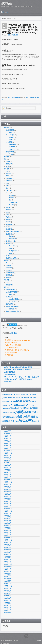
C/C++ (8, 176)
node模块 (33, 401)
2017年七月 (7, 550)
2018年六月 (7, 523)
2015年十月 (7, 588)
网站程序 (6, 261)
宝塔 (13, 413)
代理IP (28, 408)
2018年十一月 (8, 511)
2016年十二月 (8, 564)
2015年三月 (7, 605)
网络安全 (9, 164)
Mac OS (9, 207)
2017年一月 (7, 562)
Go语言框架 (10, 130)
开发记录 (12, 309)
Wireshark (15, 408)
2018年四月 (7, 528)
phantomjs (6, 405)
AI (7, 171)
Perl (8, 212)
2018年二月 (7, 533)
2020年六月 (7, 465)
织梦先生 (7, 3)
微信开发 (9, 234)
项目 (5, 287)
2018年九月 (7, 516)
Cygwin (16, 394)
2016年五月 (7, 576)
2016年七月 (7, 571)
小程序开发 (30, 412)
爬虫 (12, 421)
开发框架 (6, 128)
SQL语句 (23, 405)
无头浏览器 (10, 304)
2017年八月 (7, 547)
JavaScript (10, 190)
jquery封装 (12, 398)
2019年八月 (7, 489)
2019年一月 (7, 506)
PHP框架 (9, 142)
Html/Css (9, 181)
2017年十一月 (8, 540)
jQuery (6, 397)
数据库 (8, 244)
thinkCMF (12, 147)
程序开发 (6, 169)
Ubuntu (11, 205)
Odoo (11, 294)
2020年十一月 (8, 453)
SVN (28, 405)
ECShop (9, 268)
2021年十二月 (8, 434)
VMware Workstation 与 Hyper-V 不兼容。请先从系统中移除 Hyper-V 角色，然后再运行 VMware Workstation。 (20, 29)
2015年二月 (7, 608)
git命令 (23, 394)
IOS (7, 186)
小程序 (11, 236)
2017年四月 (7, 557)
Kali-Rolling (13, 202)
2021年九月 (7, 439)
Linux (8, 193)
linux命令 (25, 397)
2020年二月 (7, 475)
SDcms (9, 270)
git (20, 394)
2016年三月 (7, 581)
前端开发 (9, 229)
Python (9, 217)
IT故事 (8, 161)
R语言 (8, 219)
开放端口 (12, 417)
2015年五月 (7, 600)
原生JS (8, 413)
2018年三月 (7, 530)
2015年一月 (7, 610)
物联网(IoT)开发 (11, 258)
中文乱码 (23, 408)
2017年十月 (7, 542)
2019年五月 (7, 497)
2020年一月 (7, 477)
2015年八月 (7, 593)
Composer (9, 394)
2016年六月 (7, 574)
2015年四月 (7, 603)
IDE (30, 394)
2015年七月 (7, 596)
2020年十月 (7, 455)
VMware (31, 98)
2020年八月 (7, 460)
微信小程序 (24, 417)
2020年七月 (7, 463)
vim (32, 405)
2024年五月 (7, 431)
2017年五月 (7, 555)
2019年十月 (7, 484)
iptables (34, 394)
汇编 (8, 256)
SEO (8, 282)
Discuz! (9, 265)
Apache (9, 174)
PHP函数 (14, 405)
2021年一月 (7, 448)
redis (10, 253)
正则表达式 (6, 421)
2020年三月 (7, 472)
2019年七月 (7, 492)
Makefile (33, 398)
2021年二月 (7, 446)
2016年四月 (7, 579)
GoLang (9, 178)
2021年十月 (7, 436)
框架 (37, 417)
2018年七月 (7, 521)
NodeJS (9, 210)
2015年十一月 (8, 586)
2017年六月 (7, 552)
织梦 (8, 277)
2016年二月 (7, 584)
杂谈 (5, 159)
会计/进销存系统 (11, 292)
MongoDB (12, 246)
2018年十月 (7, 513)
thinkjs (11, 139)
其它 (8, 227)
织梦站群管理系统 (12, 307)
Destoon (9, 263)
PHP (8, 215)
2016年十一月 (8, 567)
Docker (11, 198)
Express (11, 137)
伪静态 (32, 408)
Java (8, 188)
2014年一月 (7, 613)
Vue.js (11, 154)
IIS (7, 183)
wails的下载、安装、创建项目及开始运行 (17, 370)
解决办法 (36, 421)
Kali (10, 200)
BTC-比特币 (13, 302)
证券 (8, 166)
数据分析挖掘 (11, 241)
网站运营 (6, 280)
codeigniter (13, 144)
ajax (4, 394)
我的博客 (6, 157)
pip (19, 405)
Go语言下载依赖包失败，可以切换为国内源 (18, 367)
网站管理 (9, 285)
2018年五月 (7, 526)
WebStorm (6, 408)
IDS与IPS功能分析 (10, 374)
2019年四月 (7, 499)
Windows (9, 224)
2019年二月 (7, 504)
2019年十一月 (8, 482)
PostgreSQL (13, 251)
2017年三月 (7, 559)
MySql (11, 248)
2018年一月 (7, 535)
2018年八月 (7, 518)
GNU (27, 394)
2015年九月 (7, 591)
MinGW (5, 401)
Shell (8, 222)
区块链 (8, 297)
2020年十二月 (8, 451)
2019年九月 (7, 487)
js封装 (18, 398)
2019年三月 (7, 501)
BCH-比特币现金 (14, 299)
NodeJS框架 (10, 135)
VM (27, 98)
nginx (14, 401)
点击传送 (13, 333)
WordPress (10, 273)
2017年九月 (7, 545)
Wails (10, 132)
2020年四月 (7, 470)
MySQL (10, 401)
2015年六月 (7, 598)
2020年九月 (7, 458)
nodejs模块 (23, 401)
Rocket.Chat (10, 290)
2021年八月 (7, 441)
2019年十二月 (8, 480)
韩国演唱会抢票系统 (13, 311)
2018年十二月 (8, 509)
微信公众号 (12, 239)
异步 (16, 417)
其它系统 (9, 275)
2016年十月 (7, 569)
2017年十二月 (8, 538)
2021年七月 (7, 443)
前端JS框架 (10, 152)
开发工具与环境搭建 (14, 98)
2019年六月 (7, 494)
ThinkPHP (12, 149)
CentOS (11, 195)
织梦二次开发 (26, 421)
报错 (33, 417)
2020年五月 (7, 467)
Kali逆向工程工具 (9, 372)
